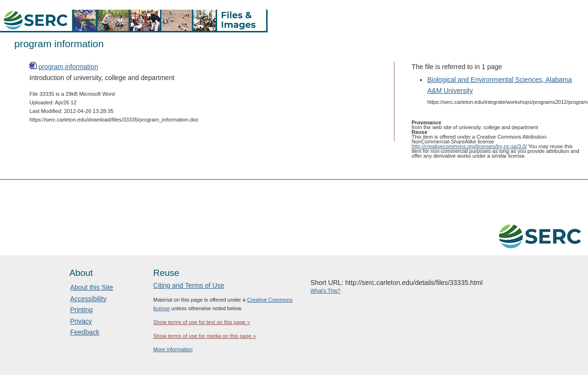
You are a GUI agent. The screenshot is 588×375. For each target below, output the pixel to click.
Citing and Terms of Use (189, 285)
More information (173, 349)
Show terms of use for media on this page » (205, 336)
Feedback (85, 332)
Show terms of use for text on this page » (202, 322)
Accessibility (88, 299)
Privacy (81, 321)
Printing (81, 310)
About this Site (91, 287)
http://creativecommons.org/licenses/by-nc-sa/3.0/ (469, 146)
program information (68, 67)
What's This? (325, 291)
